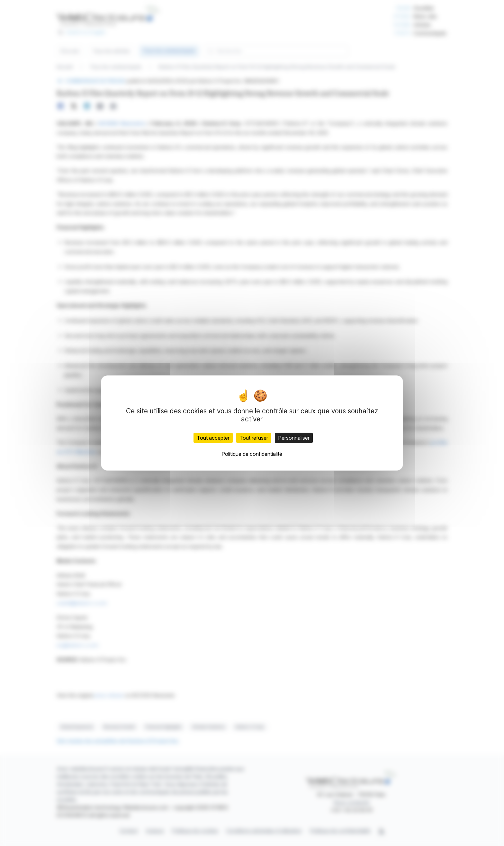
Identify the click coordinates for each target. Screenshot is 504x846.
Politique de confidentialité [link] (252, 454)
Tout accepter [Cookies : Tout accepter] (213, 438)
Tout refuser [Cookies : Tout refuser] (254, 438)
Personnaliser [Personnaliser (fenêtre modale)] (294, 438)
